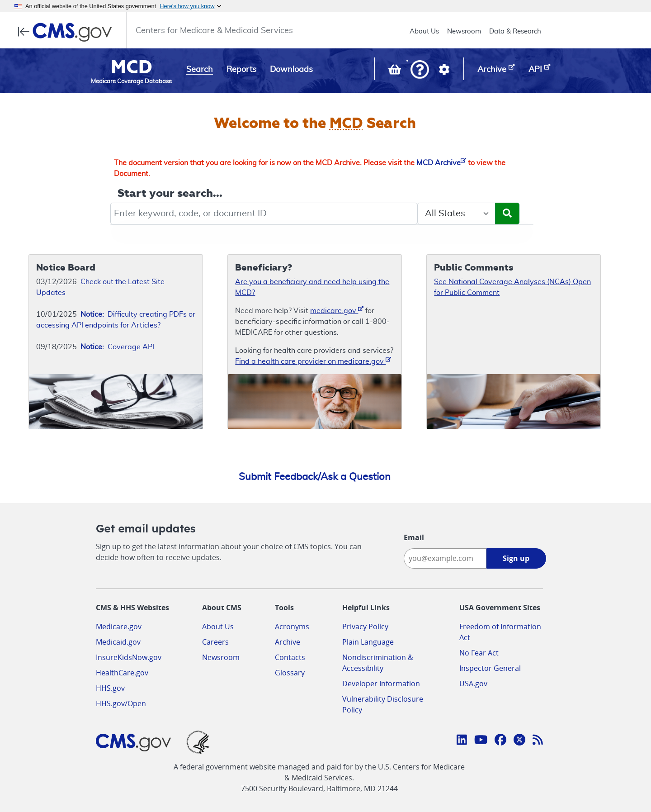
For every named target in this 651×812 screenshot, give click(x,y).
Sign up (516, 558)
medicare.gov (337, 310)
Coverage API (117, 347)
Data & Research (515, 31)
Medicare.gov (119, 627)
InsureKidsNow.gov (129, 657)
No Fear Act (479, 653)
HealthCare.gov (122, 673)
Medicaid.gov (118, 642)
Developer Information (381, 684)
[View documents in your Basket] (396, 71)
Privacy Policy (365, 627)
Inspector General (490, 668)
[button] (420, 70)
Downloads (291, 70)
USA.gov (473, 684)
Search (200, 70)
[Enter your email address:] (445, 558)
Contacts (290, 657)
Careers (215, 642)
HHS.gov (110, 688)
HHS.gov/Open (121, 703)
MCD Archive (441, 163)
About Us (424, 31)
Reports (241, 70)
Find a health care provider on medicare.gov (313, 361)
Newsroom (464, 31)
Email (414, 537)
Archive (288, 642)
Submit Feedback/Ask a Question (315, 477)
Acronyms (292, 627)
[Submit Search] (507, 214)
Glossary (290, 673)
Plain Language (368, 642)
